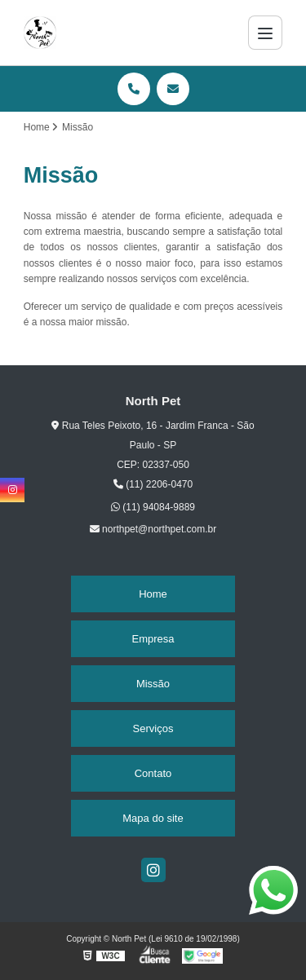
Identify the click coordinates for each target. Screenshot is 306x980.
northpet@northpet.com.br (153, 529)
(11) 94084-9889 (153, 507)
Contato (153, 773)
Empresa (153, 639)
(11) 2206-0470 (153, 484)
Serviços (153, 728)
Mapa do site (153, 818)
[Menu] (265, 33)
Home (153, 594)
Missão (153, 684)
